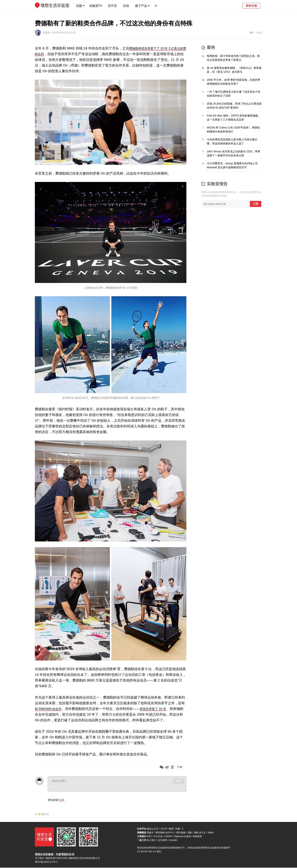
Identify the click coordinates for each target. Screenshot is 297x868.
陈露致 (47, 33)
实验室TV (96, 6)
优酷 (190, 833)
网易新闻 (197, 837)
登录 (62, 800)
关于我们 (39, 859)
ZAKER (168, 837)
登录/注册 (251, 6)
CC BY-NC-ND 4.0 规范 (149, 852)
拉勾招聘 (162, 841)
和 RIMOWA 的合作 (50, 709)
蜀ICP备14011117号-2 (46, 862)
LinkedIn (173, 841)
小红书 (163, 829)
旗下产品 (141, 6)
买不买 (112, 6)
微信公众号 (152, 829)
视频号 (150, 833)
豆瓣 (177, 829)
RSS (149, 837)
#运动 (259, 33)
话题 (79, 6)
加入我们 (151, 841)
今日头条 (158, 837)
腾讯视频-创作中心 (165, 833)
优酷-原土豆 (200, 833)
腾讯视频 (181, 833)
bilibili (211, 833)
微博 (171, 829)
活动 (126, 6)
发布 (179, 781)
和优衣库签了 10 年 (158, 709)
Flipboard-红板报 (182, 837)
